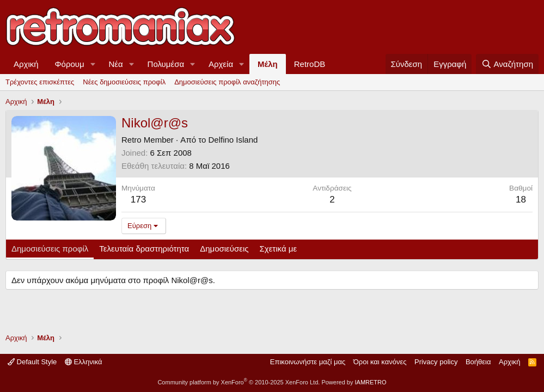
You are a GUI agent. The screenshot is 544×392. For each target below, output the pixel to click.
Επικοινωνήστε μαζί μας (308, 362)
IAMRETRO (371, 382)
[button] (93, 64)
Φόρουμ (70, 64)
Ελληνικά (84, 362)
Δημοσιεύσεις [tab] (224, 249)
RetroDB (310, 64)
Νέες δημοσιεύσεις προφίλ (124, 82)
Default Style (32, 362)
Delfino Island (233, 140)
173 (138, 200)
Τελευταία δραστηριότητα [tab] (144, 249)
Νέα (116, 64)
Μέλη (268, 64)
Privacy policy (436, 362)
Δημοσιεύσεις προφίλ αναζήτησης (227, 82)
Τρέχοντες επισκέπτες (40, 82)
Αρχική (26, 64)
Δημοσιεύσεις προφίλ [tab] (50, 249)
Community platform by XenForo (239, 382)
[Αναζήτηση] (507, 64)
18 (521, 200)
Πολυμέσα (166, 64)
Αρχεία (221, 64)
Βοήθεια (478, 362)
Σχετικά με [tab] (279, 249)
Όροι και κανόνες (380, 362)
